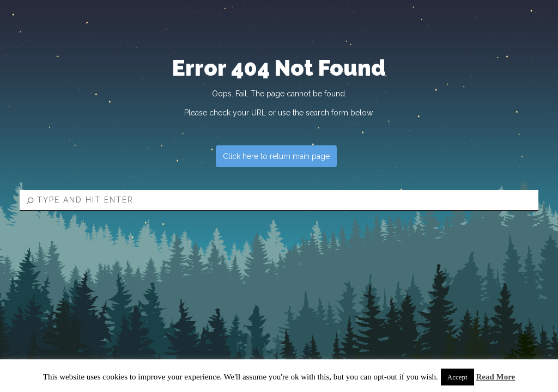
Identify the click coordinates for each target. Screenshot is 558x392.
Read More (495, 377)
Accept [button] (457, 377)
